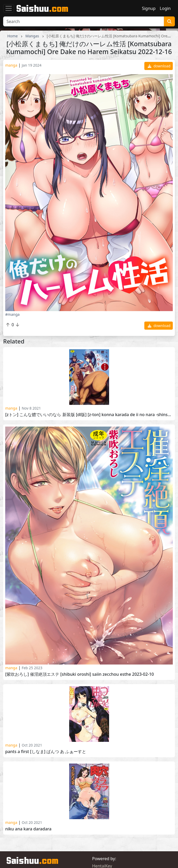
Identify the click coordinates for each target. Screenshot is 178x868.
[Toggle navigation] (9, 8)
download (159, 66)
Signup (149, 8)
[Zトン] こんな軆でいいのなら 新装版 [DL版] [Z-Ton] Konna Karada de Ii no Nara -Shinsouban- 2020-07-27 (89, 415)
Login (165, 8)
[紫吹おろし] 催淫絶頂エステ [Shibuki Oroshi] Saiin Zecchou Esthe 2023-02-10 (79, 674)
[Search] (84, 21)
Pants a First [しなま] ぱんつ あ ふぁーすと (46, 752)
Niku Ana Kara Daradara (28, 829)
